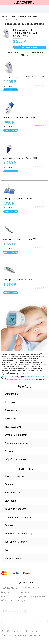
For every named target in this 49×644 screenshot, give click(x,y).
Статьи (9, 451)
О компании (12, 394)
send (45, 611)
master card (6, 573)
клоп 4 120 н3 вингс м (20, 378)
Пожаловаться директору (19, 534)
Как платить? (12, 493)
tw (31, 622)
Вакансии (10, 419)
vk (5, 622)
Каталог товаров (14, 476)
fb (18, 622)
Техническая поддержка (19, 517)
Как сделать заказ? (16, 542)
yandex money (28, 573)
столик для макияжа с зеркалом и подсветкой (18, 379)
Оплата (9, 484)
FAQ (7, 550)
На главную (24, 9)
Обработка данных (16, 459)
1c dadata (31, 378)
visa (17, 573)
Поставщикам (13, 427)
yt (44, 622)
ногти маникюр (14, 558)
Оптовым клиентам (16, 435)
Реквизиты (11, 410)
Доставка (10, 501)
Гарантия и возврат (16, 509)
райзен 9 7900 (6, 376)
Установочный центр (17, 443)
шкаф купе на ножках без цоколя (36, 376)
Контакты (11, 402)
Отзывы (10, 525)
